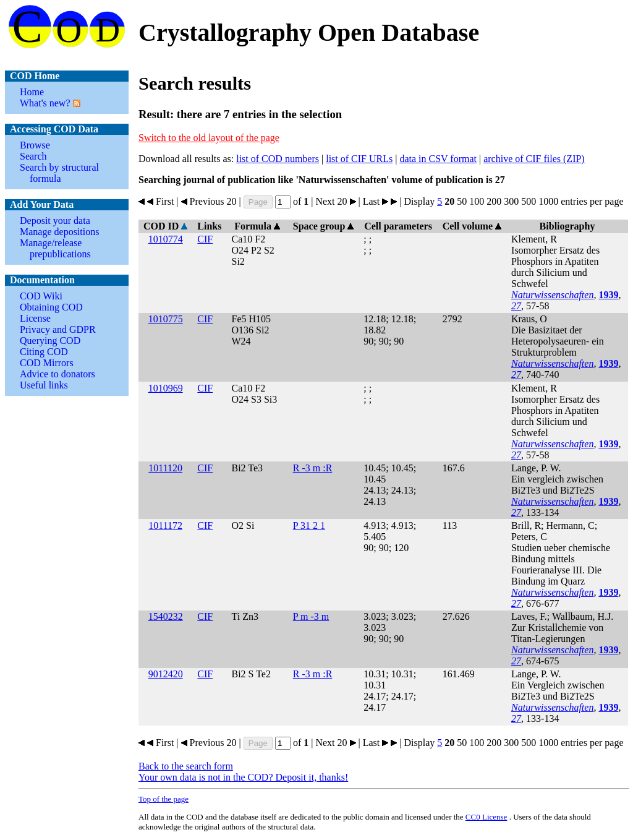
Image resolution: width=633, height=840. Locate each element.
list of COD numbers (278, 159)
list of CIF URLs (359, 159)
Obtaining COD (51, 307)
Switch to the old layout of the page (209, 138)
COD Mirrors (47, 363)
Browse (35, 145)
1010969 (166, 388)
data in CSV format (438, 159)
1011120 (165, 468)
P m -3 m (311, 616)
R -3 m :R (313, 468)
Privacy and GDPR (58, 329)
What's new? (45, 103)
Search (33, 156)
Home (32, 92)
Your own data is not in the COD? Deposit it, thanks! (243, 777)
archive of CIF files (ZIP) (534, 159)
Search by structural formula (59, 173)
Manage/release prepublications (55, 248)
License (35, 318)
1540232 (166, 616)
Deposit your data (55, 221)
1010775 (166, 319)
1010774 (166, 239)
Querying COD (50, 341)
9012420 (166, 674)
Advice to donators (57, 374)
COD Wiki (41, 296)
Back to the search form (186, 766)
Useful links (44, 385)
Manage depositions (59, 232)
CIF (205, 239)
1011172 (165, 525)
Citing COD (44, 352)
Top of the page (164, 799)
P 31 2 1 (309, 525)
